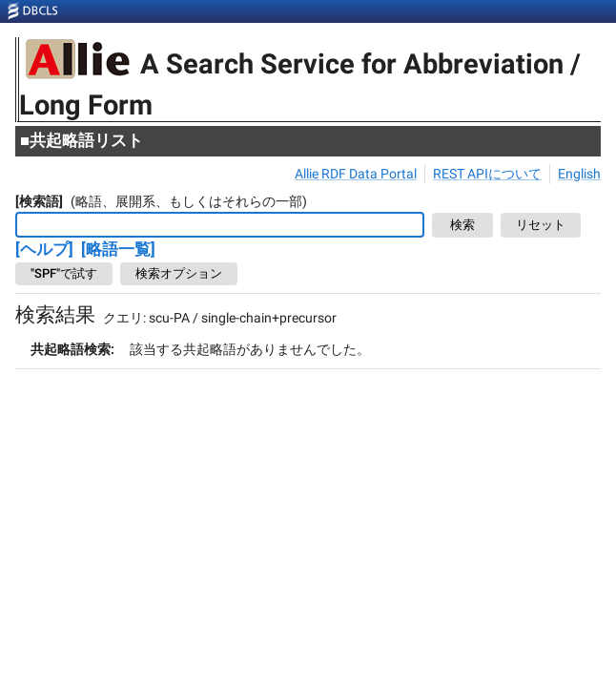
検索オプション (179, 274)
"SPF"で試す (64, 274)
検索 (462, 226)
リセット (541, 226)
